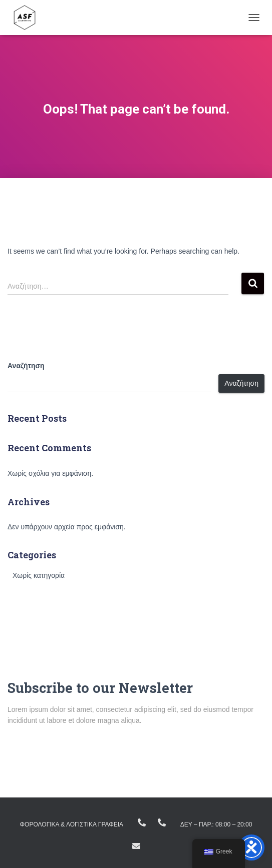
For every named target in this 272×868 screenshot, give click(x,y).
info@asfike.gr (136, 846)
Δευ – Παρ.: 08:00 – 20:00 (216, 824)
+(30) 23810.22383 (142, 822)
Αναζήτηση (26, 366)
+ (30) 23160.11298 (162, 822)
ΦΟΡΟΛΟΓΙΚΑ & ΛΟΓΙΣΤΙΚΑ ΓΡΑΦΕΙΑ (72, 824)
